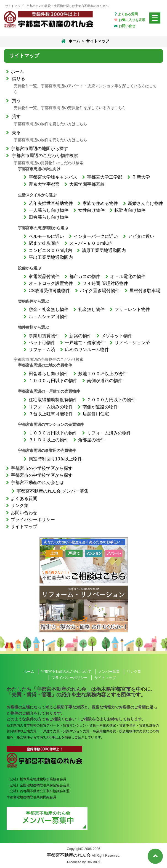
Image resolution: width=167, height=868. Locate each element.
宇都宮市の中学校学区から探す (42, 475)
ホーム (70, 41)
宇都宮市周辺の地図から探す (39, 149)
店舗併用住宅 (96, 414)
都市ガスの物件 (85, 276)
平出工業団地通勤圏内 (51, 257)
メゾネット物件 (117, 336)
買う (16, 101)
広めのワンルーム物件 (87, 350)
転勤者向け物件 (130, 210)
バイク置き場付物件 (100, 291)
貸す (16, 116)
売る (16, 132)
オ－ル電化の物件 (128, 276)
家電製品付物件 (44, 276)
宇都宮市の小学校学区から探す (42, 468)
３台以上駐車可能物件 (51, 414)
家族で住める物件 (100, 203)
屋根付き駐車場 (145, 291)
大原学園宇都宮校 (87, 184)
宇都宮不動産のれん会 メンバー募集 (52, 491)
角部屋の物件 (91, 440)
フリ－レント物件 (132, 309)
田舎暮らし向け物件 (49, 217)
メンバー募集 (109, 672)
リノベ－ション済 (132, 343)
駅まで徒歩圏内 (44, 243)
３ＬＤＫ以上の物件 (49, 440)
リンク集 (20, 505)
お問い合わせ (24, 513)
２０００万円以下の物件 (111, 400)
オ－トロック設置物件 (51, 283)
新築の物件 (80, 336)
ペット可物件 (42, 343)
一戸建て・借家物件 (85, 343)
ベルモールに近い (46, 236)
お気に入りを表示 (130, 20)
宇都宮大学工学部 (105, 177)
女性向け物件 (91, 210)
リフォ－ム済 (42, 350)
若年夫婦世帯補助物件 (51, 203)
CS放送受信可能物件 (49, 291)
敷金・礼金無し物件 (49, 309)
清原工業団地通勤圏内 (104, 250)
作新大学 (141, 177)
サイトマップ (24, 526)
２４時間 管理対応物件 (105, 283)
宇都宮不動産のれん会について (66, 672)
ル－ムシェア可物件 (49, 317)
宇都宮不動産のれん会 (69, 855)
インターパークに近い (96, 236)
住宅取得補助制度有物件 (53, 400)
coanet (93, 862)
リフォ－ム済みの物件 (51, 407)
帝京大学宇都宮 (44, 184)
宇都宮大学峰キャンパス (53, 177)
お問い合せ (125, 26)
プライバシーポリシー (33, 520)
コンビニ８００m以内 (50, 250)
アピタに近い (141, 236)
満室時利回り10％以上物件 (55, 459)
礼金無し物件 (91, 309)
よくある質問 (126, 14)
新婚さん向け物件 (145, 203)
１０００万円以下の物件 (53, 381)
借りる (18, 78)
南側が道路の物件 (105, 381)
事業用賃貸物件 (44, 336)
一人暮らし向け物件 (49, 210)
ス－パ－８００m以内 (91, 243)
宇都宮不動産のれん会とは (37, 482)
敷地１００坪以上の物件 (102, 374)
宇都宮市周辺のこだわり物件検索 (45, 155)
